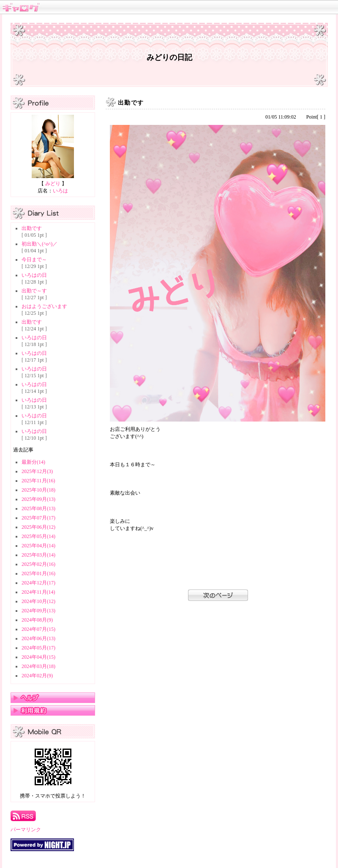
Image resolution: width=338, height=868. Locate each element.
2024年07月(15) (38, 629)
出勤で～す (34, 291)
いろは (60, 191)
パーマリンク (26, 830)
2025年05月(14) (38, 536)
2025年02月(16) (38, 564)
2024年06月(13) (38, 638)
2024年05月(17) (38, 648)
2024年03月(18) (38, 666)
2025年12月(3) (37, 471)
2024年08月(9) (37, 620)
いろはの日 (34, 275)
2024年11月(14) (38, 592)
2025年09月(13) (38, 499)
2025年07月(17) (38, 518)
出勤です (32, 228)
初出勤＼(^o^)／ (40, 244)
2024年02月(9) (37, 676)
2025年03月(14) (38, 555)
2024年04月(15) (38, 657)
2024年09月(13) (38, 611)
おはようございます (44, 306)
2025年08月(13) (38, 508)
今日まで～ (34, 260)
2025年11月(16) (38, 481)
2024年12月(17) (38, 583)
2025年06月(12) (38, 527)
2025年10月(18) (38, 490)
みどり (53, 184)
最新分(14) (33, 462)
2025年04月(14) (38, 546)
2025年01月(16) (38, 573)
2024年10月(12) (38, 601)
